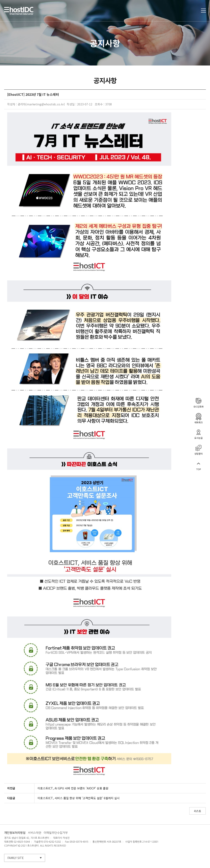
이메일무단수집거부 (56, 833)
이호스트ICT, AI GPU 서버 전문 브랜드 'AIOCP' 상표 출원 (73, 788)
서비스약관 (35, 833)
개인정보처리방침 (15, 833)
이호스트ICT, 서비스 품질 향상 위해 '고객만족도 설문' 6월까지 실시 (79, 798)
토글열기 (203, 11)
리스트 (197, 811)
